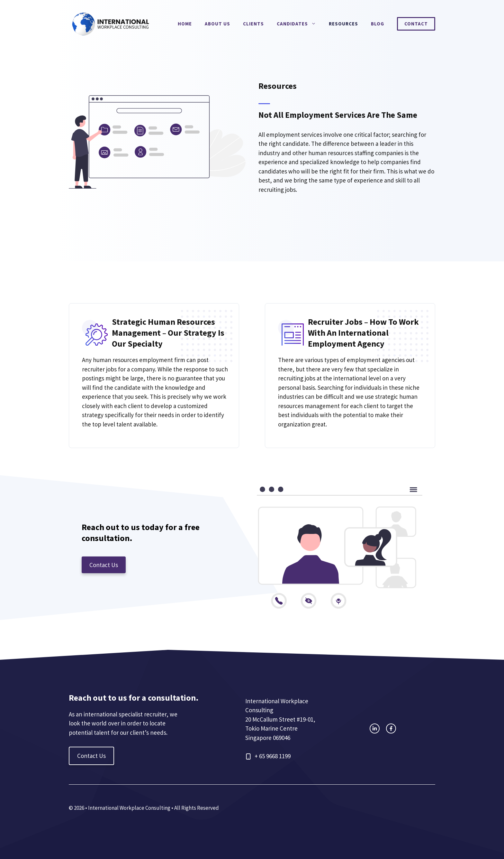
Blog (378, 24)
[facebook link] (391, 728)
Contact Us (104, 565)
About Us (217, 24)
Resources (343, 24)
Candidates (300, 24)
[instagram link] (375, 728)
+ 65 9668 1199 (273, 756)
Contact (416, 24)
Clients (253, 24)
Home (185, 24)
